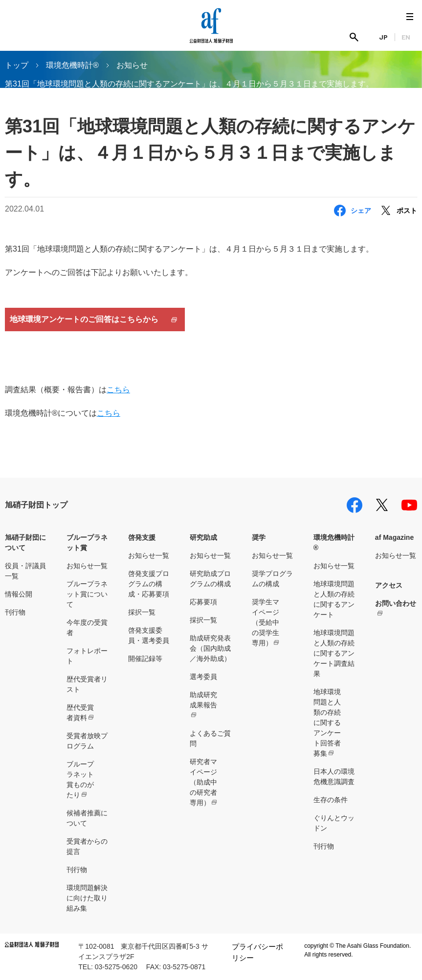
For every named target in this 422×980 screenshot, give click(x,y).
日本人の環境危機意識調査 (334, 777)
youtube (409, 505)
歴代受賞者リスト (87, 684)
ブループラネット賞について (87, 594)
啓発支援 (142, 537)
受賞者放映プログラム (87, 741)
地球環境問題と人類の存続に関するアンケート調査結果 (334, 653)
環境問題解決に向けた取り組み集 (87, 898)
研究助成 (203, 537)
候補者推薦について (87, 818)
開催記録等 (145, 659)
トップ (17, 65)
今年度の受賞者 (87, 628)
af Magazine (394, 537)
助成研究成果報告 (203, 700)
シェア (361, 211)
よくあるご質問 (210, 738)
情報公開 (19, 594)
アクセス (389, 585)
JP (383, 37)
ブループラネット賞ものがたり (80, 779)
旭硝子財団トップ (36, 505)
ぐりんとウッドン (334, 823)
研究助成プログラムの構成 (210, 579)
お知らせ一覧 (87, 566)
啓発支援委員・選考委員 (149, 635)
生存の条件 (331, 800)
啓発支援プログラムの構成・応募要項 (149, 584)
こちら (118, 390)
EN (406, 37)
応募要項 (203, 602)
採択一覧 (142, 612)
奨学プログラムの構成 (272, 579)
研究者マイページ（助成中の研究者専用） (203, 782)
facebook (355, 505)
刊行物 (15, 612)
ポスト (407, 211)
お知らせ (132, 65)
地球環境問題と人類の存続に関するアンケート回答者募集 (327, 723)
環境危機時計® (72, 65)
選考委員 (203, 677)
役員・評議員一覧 (25, 571)
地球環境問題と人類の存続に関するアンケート (334, 599)
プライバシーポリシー (257, 952)
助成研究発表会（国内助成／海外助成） (210, 648)
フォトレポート (87, 656)
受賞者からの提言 (87, 846)
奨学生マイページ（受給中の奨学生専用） (266, 622)
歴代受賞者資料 (80, 713)
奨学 (259, 537)
